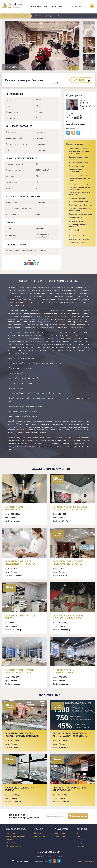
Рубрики (38, 16)
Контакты (80, 840)
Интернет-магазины (14, 846)
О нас (79, 836)
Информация (38, 833)
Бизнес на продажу (39, 6)
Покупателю (65, 6)
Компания (76, 6)
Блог (78, 833)
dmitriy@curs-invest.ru (76, 124)
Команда (80, 843)
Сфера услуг (49, 16)
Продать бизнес (40, 836)
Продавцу (53, 6)
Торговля (10, 840)
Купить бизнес (61, 836)
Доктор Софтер (89, 861)
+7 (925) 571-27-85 (74, 116)
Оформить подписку (78, 816)
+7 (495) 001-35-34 (74, 118)
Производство (12, 843)
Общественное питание (15, 836)
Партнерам (81, 846)
